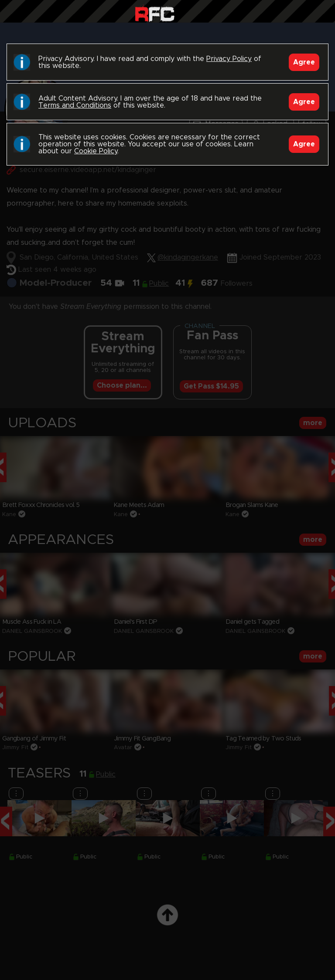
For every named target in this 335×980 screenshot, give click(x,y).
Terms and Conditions (75, 105)
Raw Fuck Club (155, 13)
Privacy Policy (229, 59)
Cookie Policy (96, 151)
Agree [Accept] (304, 62)
